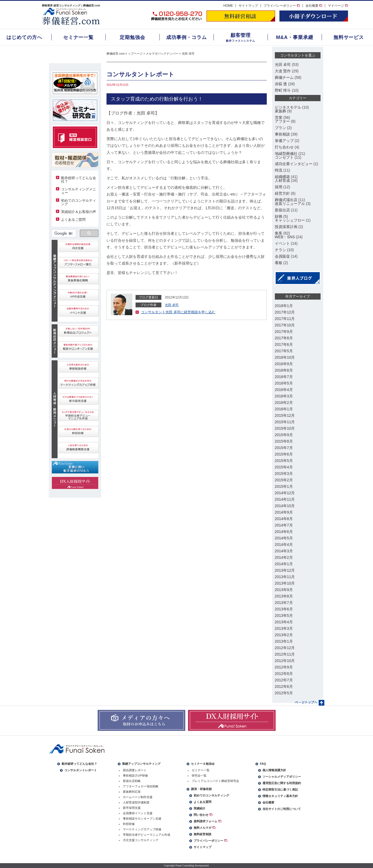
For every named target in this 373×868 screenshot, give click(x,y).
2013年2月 (284, 635)
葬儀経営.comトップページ (125, 54)
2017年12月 (285, 312)
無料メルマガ (204, 828)
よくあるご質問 (73, 220)
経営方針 (282, 193)
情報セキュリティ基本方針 (280, 796)
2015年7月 (284, 448)
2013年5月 (284, 616)
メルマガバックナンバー (162, 54)
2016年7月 (284, 377)
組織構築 (282, 177)
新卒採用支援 (132, 808)
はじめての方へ (24, 37)
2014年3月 (284, 551)
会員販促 (282, 256)
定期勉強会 (132, 37)
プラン (280, 128)
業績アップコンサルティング (141, 764)
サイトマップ (248, 6)
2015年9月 (284, 435)
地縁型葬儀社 (286, 154)
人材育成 (282, 180)
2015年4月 (284, 467)
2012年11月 (285, 654)
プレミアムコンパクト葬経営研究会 (215, 781)
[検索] (63, 233)
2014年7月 (284, 525)
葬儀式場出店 (286, 200)
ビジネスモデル (288, 107)
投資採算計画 (286, 227)
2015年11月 (285, 422)
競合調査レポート (135, 770)
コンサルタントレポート (81, 770)
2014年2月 (284, 557)
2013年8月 (284, 596)
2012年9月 (284, 667)
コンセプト (284, 157)
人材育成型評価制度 (136, 802)
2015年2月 (284, 480)
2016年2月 (284, 403)
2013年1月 (284, 641)
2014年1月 (284, 564)
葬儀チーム (284, 77)
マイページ (338, 6)
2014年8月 (284, 519)
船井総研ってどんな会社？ (79, 180)
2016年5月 (284, 383)
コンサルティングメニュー (79, 191)
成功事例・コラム (186, 37)
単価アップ (284, 141)
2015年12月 (285, 415)
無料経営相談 (203, 834)
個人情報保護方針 (274, 770)
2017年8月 (284, 338)
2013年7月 (284, 603)
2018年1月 (284, 306)
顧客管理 (241, 35)
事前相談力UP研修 (135, 775)
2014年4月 (284, 545)
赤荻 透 (281, 84)
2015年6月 (284, 454)
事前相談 (282, 134)
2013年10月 (285, 583)
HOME (228, 6)
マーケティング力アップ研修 (142, 829)
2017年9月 (284, 332)
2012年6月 (284, 686)
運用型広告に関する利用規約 (282, 783)
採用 (279, 187)
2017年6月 (284, 344)
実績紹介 (200, 808)
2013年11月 (285, 577)
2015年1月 (284, 486)
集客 (279, 233)
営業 (279, 118)
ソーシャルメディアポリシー (282, 777)
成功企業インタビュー (294, 164)
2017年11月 (285, 319)
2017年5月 (284, 351)
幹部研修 (129, 824)
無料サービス (349, 37)
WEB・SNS (285, 237)
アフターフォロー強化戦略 (141, 786)
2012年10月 (285, 661)
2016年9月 (284, 364)
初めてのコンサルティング (79, 202)
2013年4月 (284, 622)
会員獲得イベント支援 (138, 813)
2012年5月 (284, 693)
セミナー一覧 (78, 37)
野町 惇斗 (283, 90)
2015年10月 (285, 428)
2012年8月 (284, 674)
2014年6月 (284, 532)
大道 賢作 (283, 71)
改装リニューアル (290, 204)
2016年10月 (285, 357)
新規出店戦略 (132, 781)
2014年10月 (285, 506)
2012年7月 (284, 680)
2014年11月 (285, 499)
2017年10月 (285, 325)
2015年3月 (284, 474)
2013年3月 (284, 628)
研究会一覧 (199, 775)
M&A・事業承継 (294, 37)
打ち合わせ (284, 147)
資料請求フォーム (207, 821)
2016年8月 (284, 370)
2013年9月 (284, 590)
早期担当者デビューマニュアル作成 (147, 835)
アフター (282, 121)
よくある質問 (203, 802)
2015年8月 (284, 441)
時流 (279, 170)
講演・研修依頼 (201, 789)
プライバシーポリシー (282, 6)
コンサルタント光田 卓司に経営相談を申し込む (178, 312)
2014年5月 (284, 538)
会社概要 (314, 6)
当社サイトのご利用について (282, 809)
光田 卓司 (188, 54)
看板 (279, 263)
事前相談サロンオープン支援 (142, 819)
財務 (279, 216)
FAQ (263, 764)
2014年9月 (284, 512)
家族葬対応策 (132, 792)
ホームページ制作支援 (138, 797)
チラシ (280, 250)
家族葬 (280, 111)
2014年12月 (285, 493)
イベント (282, 243)
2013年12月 (285, 570)
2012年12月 (285, 648)
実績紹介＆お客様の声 (79, 212)
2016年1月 (284, 409)
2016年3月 (284, 396)
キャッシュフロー (290, 220)
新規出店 (282, 210)
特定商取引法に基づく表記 (280, 789)
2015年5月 (284, 461)
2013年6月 (284, 609)
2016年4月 (284, 390)
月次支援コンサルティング (141, 840)
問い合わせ (203, 815)
